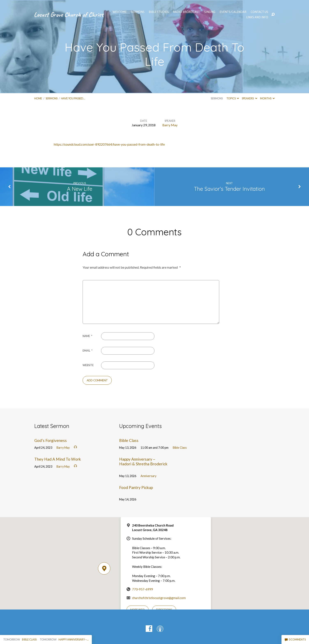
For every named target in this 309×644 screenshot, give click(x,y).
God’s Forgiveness (51, 440)
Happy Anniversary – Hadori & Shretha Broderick (143, 461)
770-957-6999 (143, 589)
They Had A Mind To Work (58, 459)
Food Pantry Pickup (136, 487)
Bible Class (129, 440)
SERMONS (138, 12)
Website (88, 365)
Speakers (249, 98)
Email (88, 351)
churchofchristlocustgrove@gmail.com (159, 598)
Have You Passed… (73, 98)
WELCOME (120, 12)
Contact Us (259, 12)
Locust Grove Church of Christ (69, 14)
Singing (210, 12)
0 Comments (295, 639)
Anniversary (148, 476)
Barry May (170, 125)
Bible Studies (159, 12)
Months (267, 98)
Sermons (52, 98)
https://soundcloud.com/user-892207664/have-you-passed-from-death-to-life (109, 144)
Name (87, 336)
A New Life (80, 189)
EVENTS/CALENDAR (233, 12)
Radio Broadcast (186, 12)
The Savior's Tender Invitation (229, 189)
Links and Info (257, 17)
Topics (233, 98)
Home (38, 98)
